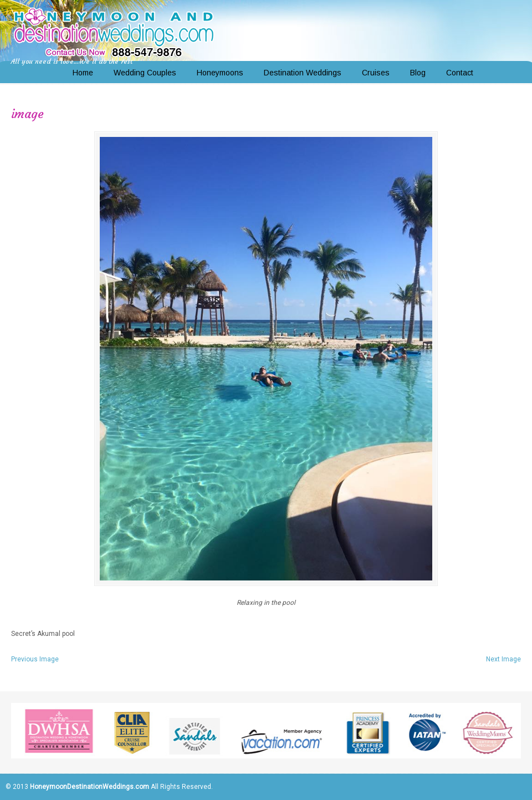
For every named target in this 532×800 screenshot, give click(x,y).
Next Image (503, 659)
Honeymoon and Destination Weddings (114, 31)
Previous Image (35, 659)
